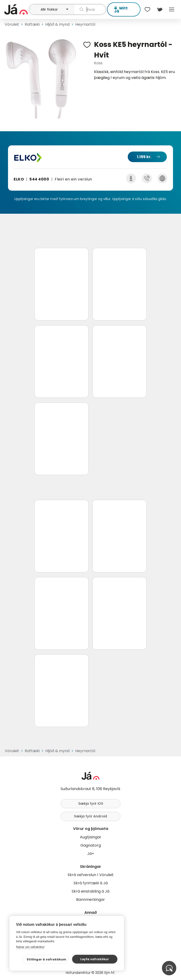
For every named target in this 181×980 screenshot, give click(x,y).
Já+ (91, 854)
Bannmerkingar (90, 900)
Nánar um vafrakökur (30, 947)
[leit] (90, 9)
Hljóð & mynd (57, 24)
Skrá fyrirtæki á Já (91, 883)
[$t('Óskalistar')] (148, 9)
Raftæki (32, 24)
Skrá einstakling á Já (90, 891)
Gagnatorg (91, 845)
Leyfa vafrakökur (95, 959)
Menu (172, 9)
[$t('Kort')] (159, 9)
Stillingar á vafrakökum (47, 959)
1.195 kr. (144, 157)
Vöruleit (12, 24)
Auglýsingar (91, 837)
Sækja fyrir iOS (91, 804)
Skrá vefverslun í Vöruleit (91, 875)
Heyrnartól (85, 24)
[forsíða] (16, 9)
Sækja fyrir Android (90, 816)
